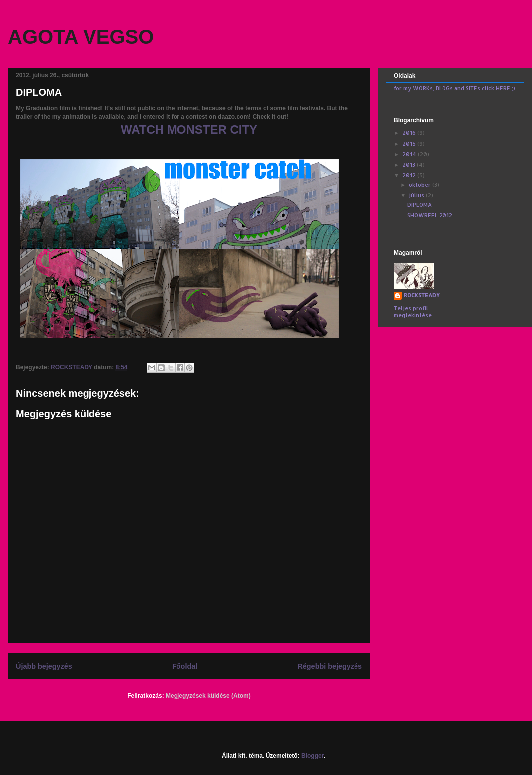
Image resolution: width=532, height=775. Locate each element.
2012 (410, 175)
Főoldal (185, 666)
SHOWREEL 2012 (430, 215)
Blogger (312, 756)
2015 (410, 144)
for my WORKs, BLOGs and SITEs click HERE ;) (454, 88)
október (420, 185)
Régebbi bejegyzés (330, 666)
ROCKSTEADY (422, 295)
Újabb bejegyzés (44, 666)
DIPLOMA (419, 205)
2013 (409, 165)
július (417, 195)
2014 (410, 154)
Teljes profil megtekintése (413, 312)
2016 (410, 133)
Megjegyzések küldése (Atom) (208, 696)
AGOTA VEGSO (81, 37)
